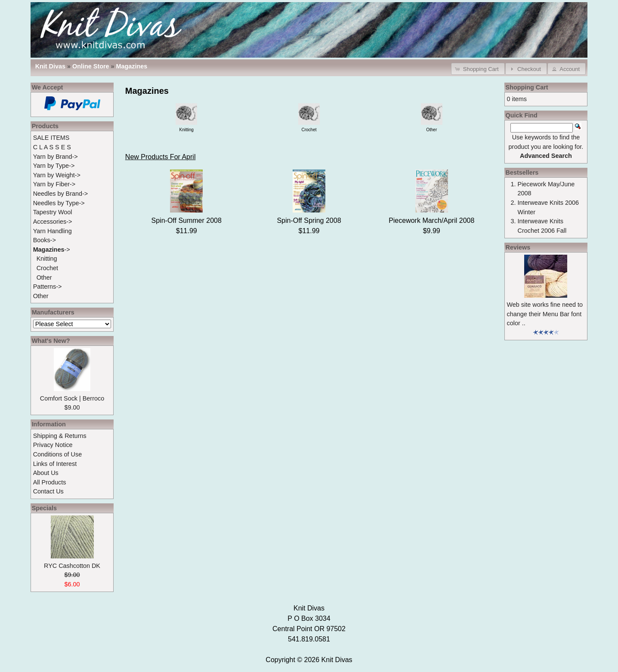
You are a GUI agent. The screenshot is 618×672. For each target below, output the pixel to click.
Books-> (45, 240)
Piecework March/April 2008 (431, 220)
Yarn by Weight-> (57, 175)
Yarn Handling (53, 231)
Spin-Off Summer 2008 (187, 220)
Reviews (518, 247)
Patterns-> (48, 287)
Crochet (47, 268)
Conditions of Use (58, 454)
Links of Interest (55, 464)
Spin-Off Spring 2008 (309, 220)
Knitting (47, 259)
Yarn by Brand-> (56, 157)
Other (44, 277)
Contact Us (48, 491)
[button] (478, 69)
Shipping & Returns (60, 436)
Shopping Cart (527, 87)
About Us (46, 473)
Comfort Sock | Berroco (72, 398)
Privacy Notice (53, 445)
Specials (44, 508)
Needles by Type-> (59, 203)
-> (52, 250)
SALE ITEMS (51, 138)
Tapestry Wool (53, 212)
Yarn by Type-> (54, 166)
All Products (50, 482)
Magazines (132, 66)
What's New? (51, 341)
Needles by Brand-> (61, 194)
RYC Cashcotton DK (72, 566)
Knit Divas (337, 660)
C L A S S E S (52, 147)
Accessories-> (53, 222)
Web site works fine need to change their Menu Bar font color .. (545, 314)
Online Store (91, 66)
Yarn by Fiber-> (54, 184)
